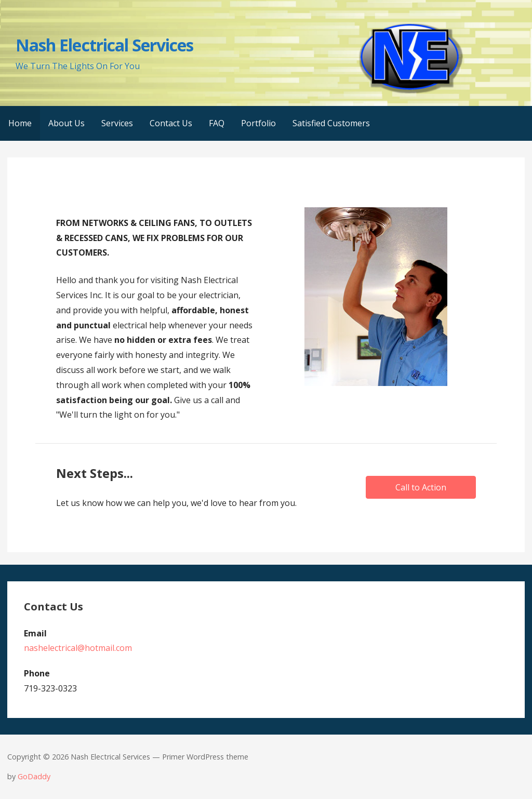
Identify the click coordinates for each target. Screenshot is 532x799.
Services (117, 123)
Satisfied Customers (331, 123)
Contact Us (171, 123)
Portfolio (258, 123)
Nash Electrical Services (104, 45)
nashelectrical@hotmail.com (78, 648)
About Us (66, 123)
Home (20, 123)
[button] (421, 487)
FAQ (217, 123)
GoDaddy (34, 776)
